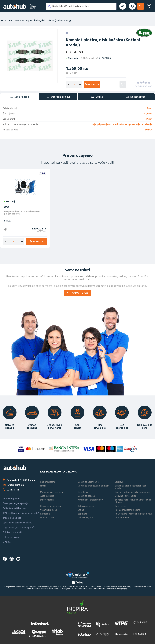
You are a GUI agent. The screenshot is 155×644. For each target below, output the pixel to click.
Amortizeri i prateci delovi (90, 500)
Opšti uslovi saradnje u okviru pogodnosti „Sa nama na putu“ (18, 525)
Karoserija (45, 514)
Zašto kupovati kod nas (15, 509)
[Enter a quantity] (74, 85)
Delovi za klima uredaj (51, 506)
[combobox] (81, 6)
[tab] (19, 97)
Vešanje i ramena (49, 510)
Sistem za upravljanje (88, 482)
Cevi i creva (120, 506)
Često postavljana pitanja (15, 504)
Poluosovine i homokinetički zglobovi (133, 514)
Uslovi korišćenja (11, 537)
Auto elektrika (47, 496)
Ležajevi (119, 482)
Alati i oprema (122, 518)
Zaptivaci (82, 514)
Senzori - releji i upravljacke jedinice (132, 492)
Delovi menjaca (85, 518)
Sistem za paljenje (86, 496)
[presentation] (19, 97)
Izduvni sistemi (48, 518)
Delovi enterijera (86, 506)
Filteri (43, 486)
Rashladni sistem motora (127, 510)
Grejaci (81, 510)
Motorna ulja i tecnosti (52, 492)
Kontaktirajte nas (11, 499)
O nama (7, 542)
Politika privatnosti (12, 533)
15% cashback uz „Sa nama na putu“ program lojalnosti (21, 516)
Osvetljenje (83, 492)
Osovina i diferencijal (125, 496)
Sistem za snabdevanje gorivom (93, 486)
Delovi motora (47, 500)
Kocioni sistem (48, 482)
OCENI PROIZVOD (143, 87)
